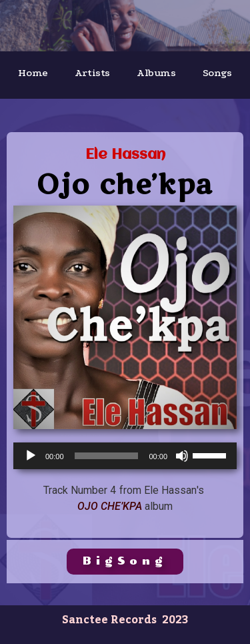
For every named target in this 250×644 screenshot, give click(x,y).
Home (33, 73)
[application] (125, 456)
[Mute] (182, 456)
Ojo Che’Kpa (110, 506)
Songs (217, 73)
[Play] (31, 456)
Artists (92, 73)
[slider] (107, 456)
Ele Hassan (125, 155)
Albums (156, 73)
